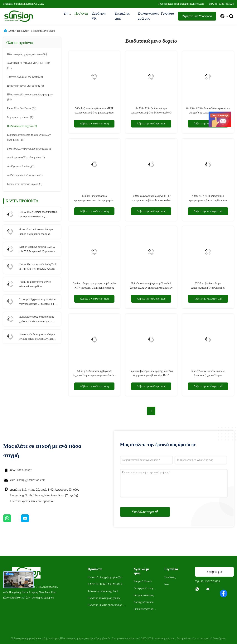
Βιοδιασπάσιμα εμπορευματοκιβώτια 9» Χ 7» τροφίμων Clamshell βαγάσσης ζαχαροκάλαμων (94, 288)
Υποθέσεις (170, 577)
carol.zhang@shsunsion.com (28, 480)
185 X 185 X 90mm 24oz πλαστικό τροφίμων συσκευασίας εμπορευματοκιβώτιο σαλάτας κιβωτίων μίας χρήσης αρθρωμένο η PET (39, 215)
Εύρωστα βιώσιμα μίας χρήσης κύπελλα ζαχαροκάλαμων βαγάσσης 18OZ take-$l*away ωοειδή (151, 375)
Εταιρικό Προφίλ (143, 581)
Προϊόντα (81, 13)
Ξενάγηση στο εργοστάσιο (145, 589)
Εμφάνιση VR (99, 16)
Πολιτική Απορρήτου (22, 639)
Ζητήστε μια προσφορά (197, 16)
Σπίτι (67, 13)
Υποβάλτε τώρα (145, 512)
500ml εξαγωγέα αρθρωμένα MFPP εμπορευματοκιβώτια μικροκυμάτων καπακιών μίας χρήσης (94, 113)
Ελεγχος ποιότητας (144, 595)
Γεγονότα (167, 13)
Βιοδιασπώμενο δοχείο (43, 31)
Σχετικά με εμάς (122, 16)
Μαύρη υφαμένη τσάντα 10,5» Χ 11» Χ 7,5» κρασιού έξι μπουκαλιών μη (39, 250)
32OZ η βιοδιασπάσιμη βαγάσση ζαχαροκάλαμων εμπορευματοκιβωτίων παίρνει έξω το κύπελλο (94, 375)
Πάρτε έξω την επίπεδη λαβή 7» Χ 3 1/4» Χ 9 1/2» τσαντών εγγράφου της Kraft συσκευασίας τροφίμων (38, 267)
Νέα (166, 584)
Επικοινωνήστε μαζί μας (147, 16)
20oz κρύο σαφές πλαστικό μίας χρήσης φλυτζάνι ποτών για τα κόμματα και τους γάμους (37, 320)
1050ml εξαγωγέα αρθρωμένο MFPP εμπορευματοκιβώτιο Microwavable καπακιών (151, 200)
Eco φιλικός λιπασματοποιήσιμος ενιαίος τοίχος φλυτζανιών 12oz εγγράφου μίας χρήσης (37, 337)
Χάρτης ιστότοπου (143, 602)
